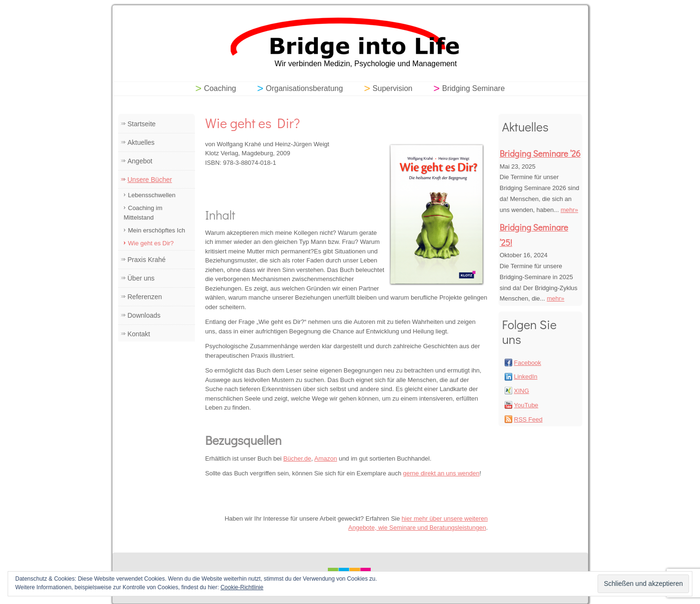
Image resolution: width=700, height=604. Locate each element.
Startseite (142, 124)
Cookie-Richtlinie (242, 587)
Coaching (220, 88)
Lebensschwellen (152, 195)
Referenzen (145, 297)
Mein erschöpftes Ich (157, 230)
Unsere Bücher (150, 180)
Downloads (144, 315)
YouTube (526, 405)
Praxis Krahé (147, 260)
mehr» (569, 210)
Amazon (326, 458)
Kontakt (139, 334)
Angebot (140, 161)
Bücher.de (298, 458)
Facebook (528, 363)
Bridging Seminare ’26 (540, 153)
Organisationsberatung (304, 88)
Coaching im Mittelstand (143, 213)
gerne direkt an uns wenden (441, 473)
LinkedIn (526, 377)
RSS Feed (528, 419)
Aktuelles (141, 142)
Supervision (393, 88)
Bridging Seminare (474, 88)
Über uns (141, 278)
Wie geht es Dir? (151, 243)
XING (522, 391)
